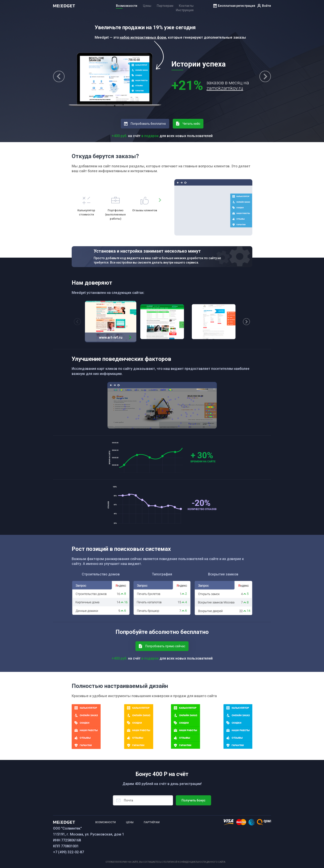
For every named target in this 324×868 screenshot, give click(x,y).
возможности (106, 822)
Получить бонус (193, 800)
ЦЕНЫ (130, 822)
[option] (86, 207)
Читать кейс (191, 124)
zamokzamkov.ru (225, 88)
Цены (147, 6)
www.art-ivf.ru (111, 337)
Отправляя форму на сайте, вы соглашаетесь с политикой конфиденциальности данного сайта (165, 862)
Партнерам (165, 6)
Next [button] (265, 76)
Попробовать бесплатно (148, 124)
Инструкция (185, 10)
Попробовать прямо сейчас (165, 646)
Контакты (186, 6)
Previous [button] (59, 76)
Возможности (127, 6)
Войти (266, 6)
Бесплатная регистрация (237, 6)
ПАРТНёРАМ (152, 822)
